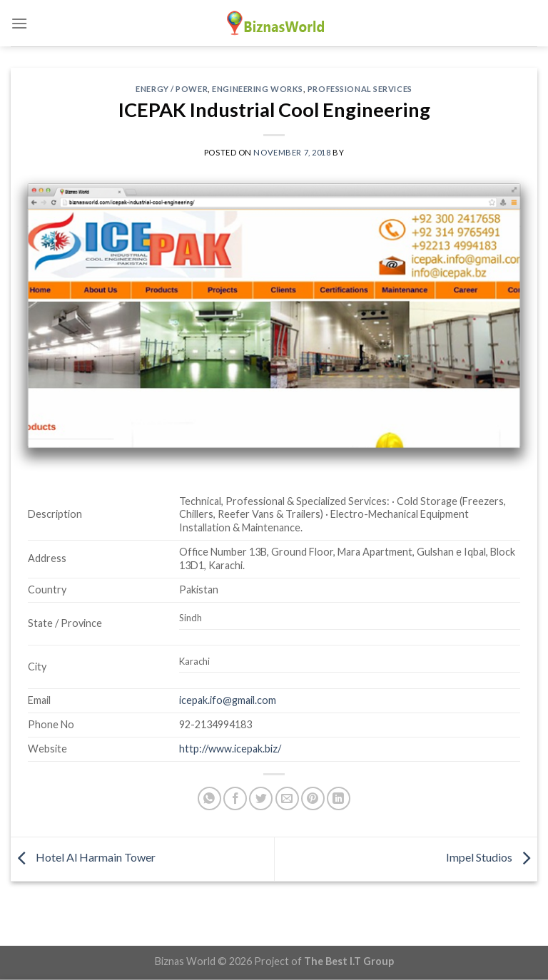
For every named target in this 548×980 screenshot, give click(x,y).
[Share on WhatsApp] (209, 798)
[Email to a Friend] (287, 798)
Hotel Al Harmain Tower (83, 858)
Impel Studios (492, 858)
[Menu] (19, 23)
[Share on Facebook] (235, 798)
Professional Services (360, 89)
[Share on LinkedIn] (339, 798)
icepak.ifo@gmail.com (228, 700)
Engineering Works (258, 89)
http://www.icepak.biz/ (230, 749)
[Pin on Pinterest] (313, 798)
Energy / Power (172, 89)
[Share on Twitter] (261, 798)
